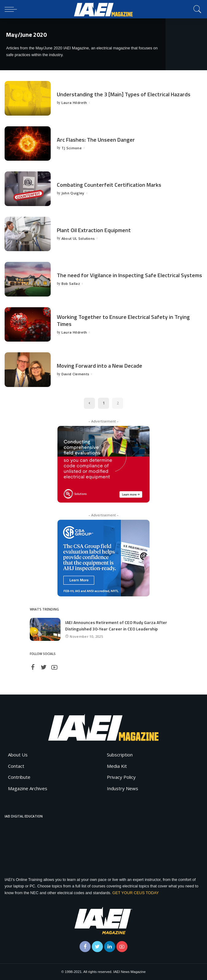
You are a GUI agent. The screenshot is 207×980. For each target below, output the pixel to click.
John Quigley (73, 193)
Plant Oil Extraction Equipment (94, 230)
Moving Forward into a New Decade (100, 366)
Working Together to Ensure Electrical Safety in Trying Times (123, 320)
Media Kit (117, 766)
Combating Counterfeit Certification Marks (109, 185)
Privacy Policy (121, 777)
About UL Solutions (78, 238)
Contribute (19, 777)
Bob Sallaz (71, 283)
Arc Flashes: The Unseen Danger (96, 140)
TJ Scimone (72, 148)
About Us (18, 755)
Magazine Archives (28, 788)
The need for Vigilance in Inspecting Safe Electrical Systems (129, 275)
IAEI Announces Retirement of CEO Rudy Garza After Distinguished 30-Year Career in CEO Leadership (116, 626)
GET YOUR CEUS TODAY (136, 893)
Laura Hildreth (74, 103)
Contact (16, 766)
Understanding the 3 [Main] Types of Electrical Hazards (124, 94)
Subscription (120, 755)
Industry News (123, 788)
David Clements (75, 374)
